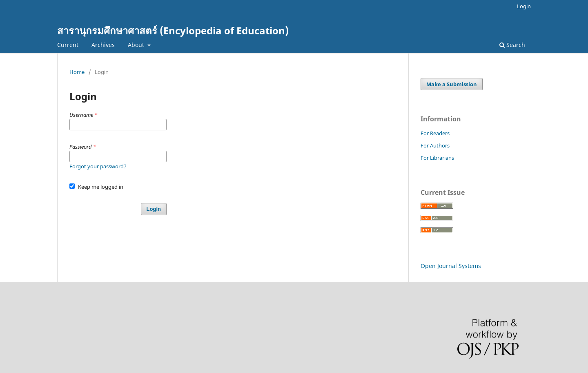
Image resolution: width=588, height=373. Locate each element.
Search (512, 45)
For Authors (435, 145)
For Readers (435, 133)
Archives (103, 45)
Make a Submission (452, 84)
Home (77, 72)
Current (68, 45)
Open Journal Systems (451, 266)
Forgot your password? (98, 166)
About (137, 45)
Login (524, 6)
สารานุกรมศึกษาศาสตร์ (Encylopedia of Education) (173, 30)
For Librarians (437, 158)
